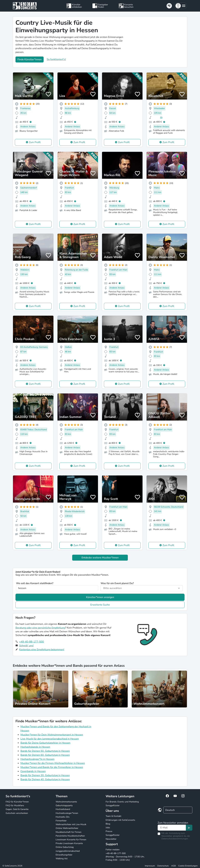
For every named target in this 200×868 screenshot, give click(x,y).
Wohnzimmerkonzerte (66, 802)
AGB (174, 866)
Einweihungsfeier (64, 855)
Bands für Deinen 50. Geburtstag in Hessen (45, 751)
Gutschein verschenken (17, 813)
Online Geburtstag (65, 847)
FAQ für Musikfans (15, 805)
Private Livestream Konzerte (69, 843)
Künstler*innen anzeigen (100, 597)
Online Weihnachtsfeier (67, 828)
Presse (109, 831)
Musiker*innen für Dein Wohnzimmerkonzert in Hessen (52, 735)
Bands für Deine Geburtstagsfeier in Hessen (45, 743)
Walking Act (62, 859)
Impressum (150, 866)
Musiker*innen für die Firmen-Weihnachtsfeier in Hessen (53, 763)
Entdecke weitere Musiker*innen (100, 558)
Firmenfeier (61, 821)
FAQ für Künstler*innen (17, 802)
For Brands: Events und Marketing (122, 802)
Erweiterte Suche (100, 605)
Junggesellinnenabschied (68, 851)
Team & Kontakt (113, 816)
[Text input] (172, 828)
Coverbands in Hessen (33, 771)
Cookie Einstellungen (188, 866)
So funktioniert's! (56, 59)
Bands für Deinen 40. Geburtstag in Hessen (45, 779)
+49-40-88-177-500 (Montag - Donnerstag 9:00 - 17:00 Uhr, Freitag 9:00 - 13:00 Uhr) (125, 857)
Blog (108, 824)
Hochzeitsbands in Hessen (35, 747)
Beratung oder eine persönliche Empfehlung (40, 628)
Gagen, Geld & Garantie (17, 809)
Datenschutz (163, 866)
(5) (161, 117)
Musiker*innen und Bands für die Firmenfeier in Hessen (52, 767)
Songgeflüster (113, 805)
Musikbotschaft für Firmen (69, 832)
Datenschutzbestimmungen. (175, 839)
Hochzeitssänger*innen (67, 813)
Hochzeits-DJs (63, 817)
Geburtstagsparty (64, 805)
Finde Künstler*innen (30, 59)
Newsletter (111, 839)
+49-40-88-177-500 (32, 642)
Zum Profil (35, 142)
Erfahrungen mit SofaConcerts (120, 820)
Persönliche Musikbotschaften (70, 836)
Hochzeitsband (63, 809)
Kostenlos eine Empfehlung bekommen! (42, 650)
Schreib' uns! (26, 646)
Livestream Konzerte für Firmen (71, 840)
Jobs (108, 828)
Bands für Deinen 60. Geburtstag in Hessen (45, 755)
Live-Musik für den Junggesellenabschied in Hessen (50, 739)
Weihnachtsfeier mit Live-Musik (71, 824)
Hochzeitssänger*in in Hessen (37, 759)
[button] (181, 6)
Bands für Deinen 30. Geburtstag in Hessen (45, 775)
